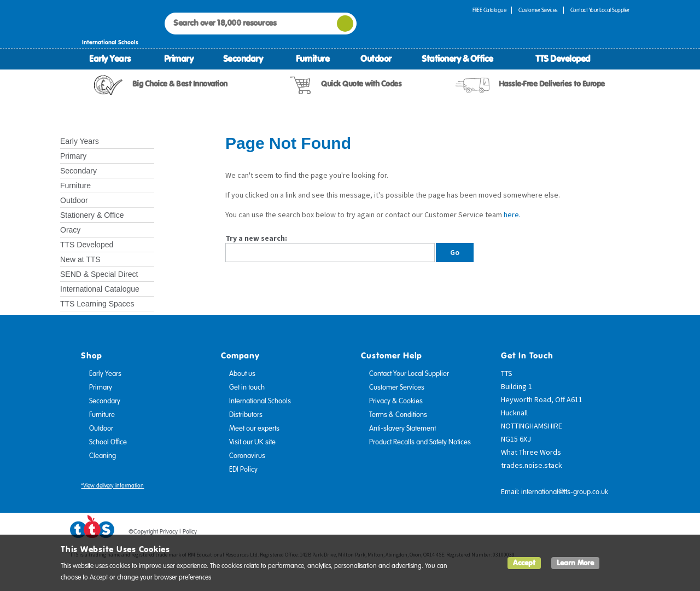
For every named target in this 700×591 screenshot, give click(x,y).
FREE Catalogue (489, 10)
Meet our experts (254, 428)
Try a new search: (256, 238)
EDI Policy (243, 470)
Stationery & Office (457, 59)
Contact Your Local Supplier (600, 10)
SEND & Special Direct (99, 274)
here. (512, 215)
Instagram (622, 534)
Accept (524, 563)
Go (455, 252)
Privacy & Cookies (396, 401)
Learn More (575, 563)
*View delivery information (112, 486)
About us (242, 374)
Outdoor (376, 59)
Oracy (70, 230)
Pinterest (601, 534)
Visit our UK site (252, 442)
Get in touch (247, 387)
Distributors (246, 415)
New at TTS (80, 259)
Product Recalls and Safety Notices (420, 442)
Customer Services (538, 10)
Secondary (243, 59)
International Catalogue (100, 289)
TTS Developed (563, 59)
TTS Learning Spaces (97, 304)
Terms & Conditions (398, 415)
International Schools (260, 401)
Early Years (110, 59)
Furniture (313, 59)
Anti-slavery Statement (402, 428)
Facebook (559, 534)
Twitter (580, 534)
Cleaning (103, 456)
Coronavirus (247, 456)
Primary (179, 59)
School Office (108, 442)
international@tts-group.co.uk (565, 492)
